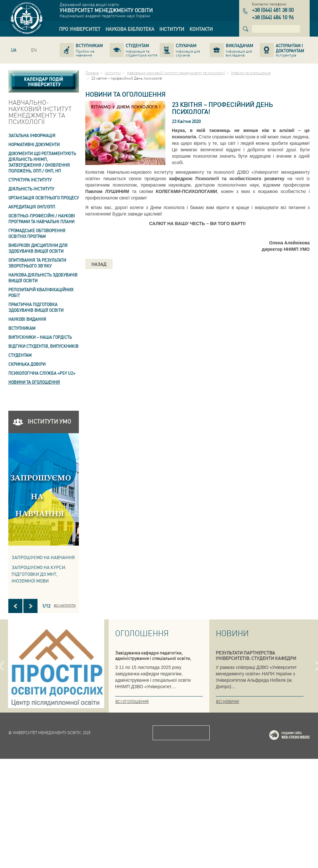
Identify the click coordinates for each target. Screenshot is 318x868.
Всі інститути (65, 605)
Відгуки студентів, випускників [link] (43, 346)
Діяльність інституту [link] (31, 189)
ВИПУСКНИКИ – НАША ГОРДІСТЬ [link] (40, 337)
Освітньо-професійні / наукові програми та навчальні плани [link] (42, 219)
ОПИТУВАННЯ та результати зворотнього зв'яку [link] (37, 263)
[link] (80, 29)
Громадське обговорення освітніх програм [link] (37, 233)
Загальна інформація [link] (32, 135)
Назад (99, 264)
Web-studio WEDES (298, 845)
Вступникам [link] (22, 328)
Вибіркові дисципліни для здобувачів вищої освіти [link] (38, 248)
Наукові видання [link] (27, 319)
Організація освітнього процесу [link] (44, 198)
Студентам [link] (20, 355)
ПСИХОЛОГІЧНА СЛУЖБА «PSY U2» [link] (42, 373)
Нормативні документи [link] (34, 144)
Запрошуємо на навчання (43, 557)
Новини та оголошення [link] (34, 382)
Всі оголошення (132, 701)
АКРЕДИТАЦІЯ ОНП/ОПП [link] (32, 207)
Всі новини (228, 701)
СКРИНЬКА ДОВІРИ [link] (27, 364)
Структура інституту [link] (30, 180)
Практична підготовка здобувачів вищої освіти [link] (36, 307)
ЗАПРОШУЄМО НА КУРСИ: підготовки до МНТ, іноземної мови (39, 574)
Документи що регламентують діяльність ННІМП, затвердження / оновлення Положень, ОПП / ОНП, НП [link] (42, 162)
